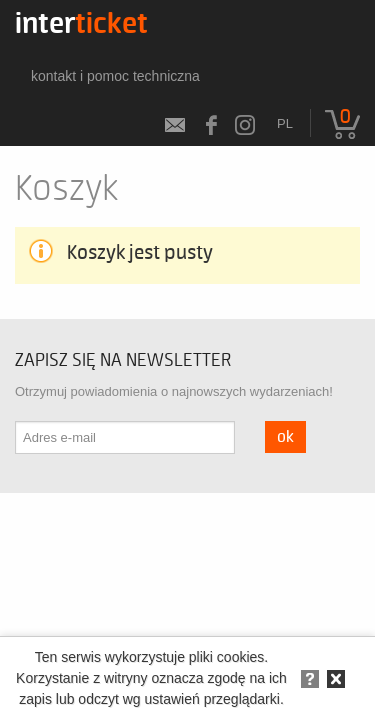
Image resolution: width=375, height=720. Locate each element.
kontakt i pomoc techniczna (115, 76)
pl (285, 123)
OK (285, 437)
